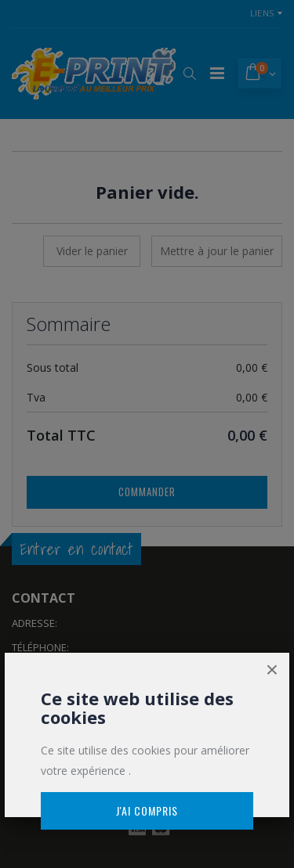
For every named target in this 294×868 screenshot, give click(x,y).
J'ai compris (147, 810)
